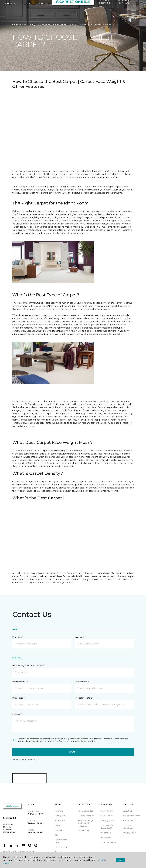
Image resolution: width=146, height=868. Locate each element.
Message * (17, 714)
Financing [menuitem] (60, 852)
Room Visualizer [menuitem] (85, 811)
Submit (73, 752)
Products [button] (10, 16)
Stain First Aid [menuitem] (107, 816)
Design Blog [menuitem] (84, 831)
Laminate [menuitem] (59, 830)
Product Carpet (52, 25)
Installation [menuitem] (106, 838)
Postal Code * (18, 698)
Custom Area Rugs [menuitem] (61, 841)
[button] (97, 20)
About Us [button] (44, 16)
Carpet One (18, 25)
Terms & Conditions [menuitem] (128, 827)
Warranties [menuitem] (106, 833)
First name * (18, 637)
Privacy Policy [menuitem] (130, 833)
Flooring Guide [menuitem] (107, 821)
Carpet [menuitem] (58, 825)
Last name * (80, 637)
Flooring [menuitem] (59, 811)
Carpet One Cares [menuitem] (132, 816)
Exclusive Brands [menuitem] (108, 842)
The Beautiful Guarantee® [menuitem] (107, 827)
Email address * (82, 682)
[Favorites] (100, 20)
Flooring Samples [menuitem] (86, 816)
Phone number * (20, 682)
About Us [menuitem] (128, 811)
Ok (121, 860)
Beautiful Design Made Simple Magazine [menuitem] (86, 823)
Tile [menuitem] (57, 835)
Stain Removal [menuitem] (107, 811)
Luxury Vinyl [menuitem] (61, 816)
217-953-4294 (27, 5)
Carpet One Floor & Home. (22, 851)
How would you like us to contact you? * (30, 666)
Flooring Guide (34, 25)
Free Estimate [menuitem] (62, 847)
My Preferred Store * (84, 698)
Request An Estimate (124, 13)
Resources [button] (27, 16)
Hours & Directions (104, 13)
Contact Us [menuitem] (128, 821)
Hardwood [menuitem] (60, 821)
